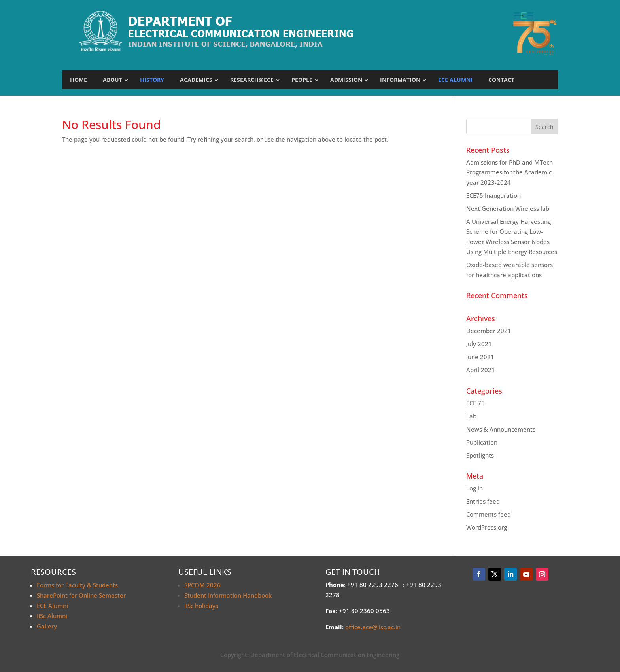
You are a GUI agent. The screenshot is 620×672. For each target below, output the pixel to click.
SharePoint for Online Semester (81, 595)
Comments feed (489, 514)
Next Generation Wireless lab (508, 208)
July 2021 (479, 344)
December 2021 (489, 331)
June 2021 (480, 357)
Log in (474, 488)
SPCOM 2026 (202, 585)
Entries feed (483, 501)
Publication (482, 442)
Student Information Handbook (228, 595)
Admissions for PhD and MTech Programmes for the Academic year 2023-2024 (509, 172)
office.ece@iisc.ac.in (373, 627)
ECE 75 (475, 403)
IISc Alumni (52, 616)
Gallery (47, 626)
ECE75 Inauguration (493, 195)
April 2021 (481, 370)
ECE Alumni (52, 606)
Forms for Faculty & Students (77, 585)
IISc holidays (201, 606)
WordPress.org (487, 527)
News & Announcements (501, 429)
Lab (471, 416)
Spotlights (480, 455)
